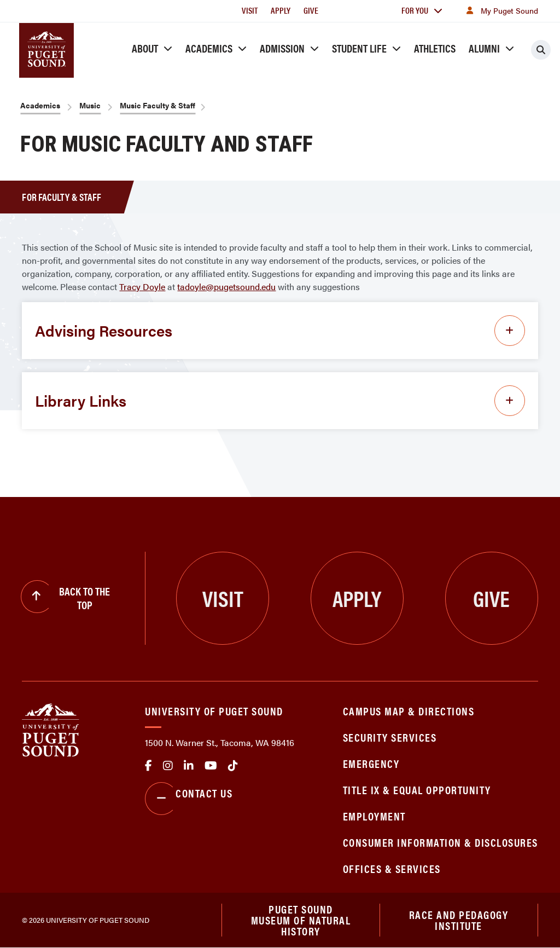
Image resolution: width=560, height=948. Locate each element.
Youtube (211, 766)
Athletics (435, 48)
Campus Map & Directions (409, 711)
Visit (250, 10)
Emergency (371, 763)
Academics (209, 48)
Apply (281, 10)
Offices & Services (392, 868)
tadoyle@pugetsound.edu (226, 287)
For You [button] (422, 10)
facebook (148, 766)
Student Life (359, 48)
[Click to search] (541, 50)
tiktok (233, 766)
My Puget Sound (501, 10)
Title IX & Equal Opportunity (417, 790)
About (145, 48)
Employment (374, 816)
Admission (282, 48)
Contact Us (189, 799)
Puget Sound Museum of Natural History (301, 920)
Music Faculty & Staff (157, 105)
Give (311, 10)
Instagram (168, 766)
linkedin (189, 766)
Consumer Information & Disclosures (441, 842)
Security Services (390, 737)
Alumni (484, 48)
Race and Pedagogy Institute (459, 920)
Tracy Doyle (142, 287)
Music (90, 105)
